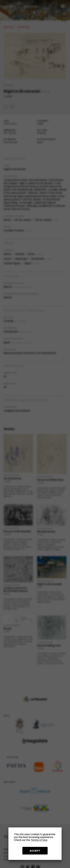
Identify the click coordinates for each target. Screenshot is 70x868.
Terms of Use (39, 840)
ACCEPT (35, 851)
